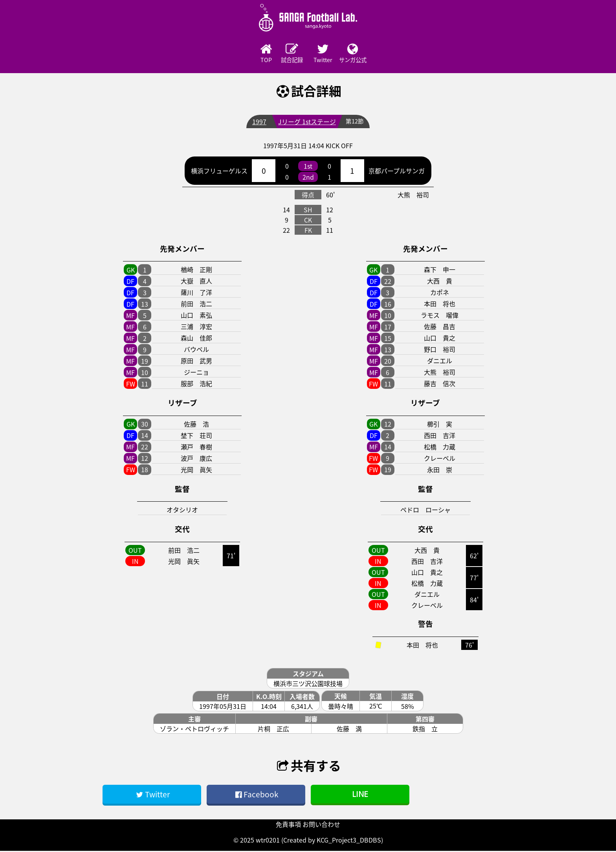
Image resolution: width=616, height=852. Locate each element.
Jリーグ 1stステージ (306, 123)
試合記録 (286, 54)
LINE (360, 795)
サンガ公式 (373, 54)
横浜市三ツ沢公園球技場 (308, 685)
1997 (258, 123)
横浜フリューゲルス (219, 172)
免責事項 (288, 825)
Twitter (330, 54)
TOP (243, 54)
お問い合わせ (321, 825)
